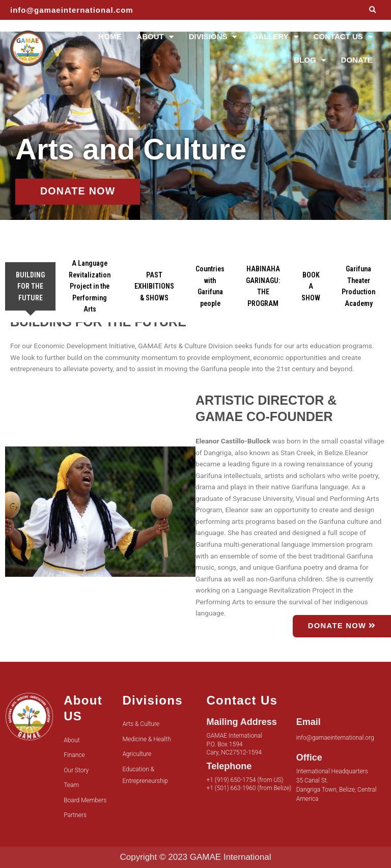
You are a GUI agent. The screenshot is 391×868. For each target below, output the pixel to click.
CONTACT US (343, 37)
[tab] (30, 287)
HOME (110, 36)
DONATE (357, 60)
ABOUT (155, 37)
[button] (372, 10)
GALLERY (275, 37)
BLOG (310, 60)
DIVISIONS (213, 37)
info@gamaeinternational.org (335, 738)
